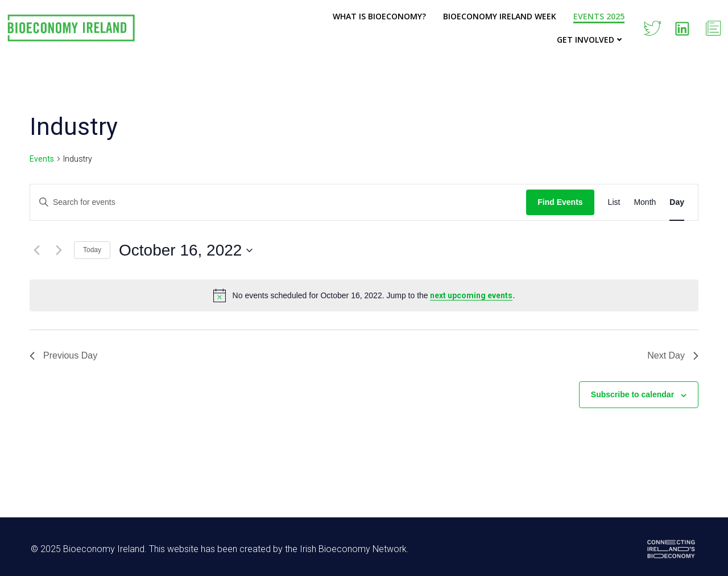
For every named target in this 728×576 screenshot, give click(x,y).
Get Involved (591, 40)
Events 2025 (599, 16)
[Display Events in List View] (614, 202)
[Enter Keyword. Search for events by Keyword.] (278, 202)
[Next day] (59, 250)
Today (92, 250)
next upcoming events (471, 295)
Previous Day (63, 355)
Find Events (560, 202)
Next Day (673, 355)
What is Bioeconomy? (379, 16)
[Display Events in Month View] (645, 202)
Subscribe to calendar (632, 394)
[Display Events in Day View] (677, 202)
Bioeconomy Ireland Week (500, 16)
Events (42, 159)
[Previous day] (36, 250)
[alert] (364, 295)
